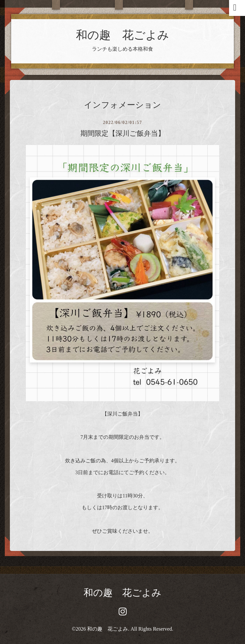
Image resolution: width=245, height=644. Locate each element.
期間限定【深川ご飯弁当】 (123, 133)
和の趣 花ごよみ (122, 35)
